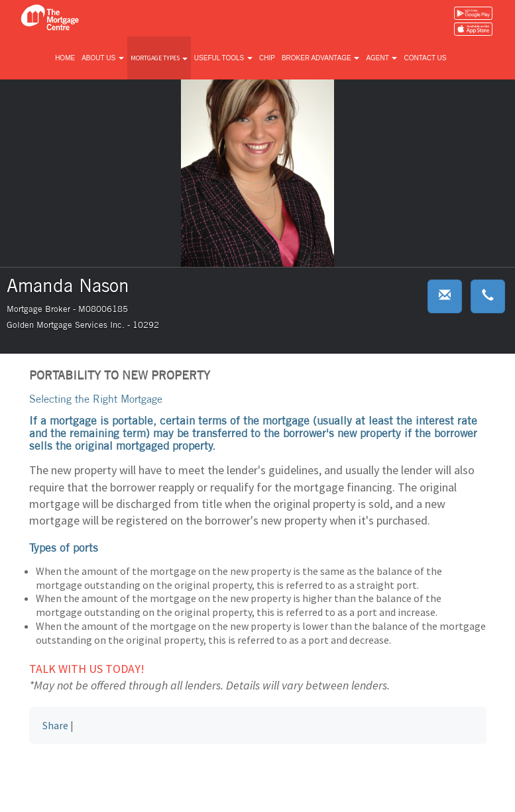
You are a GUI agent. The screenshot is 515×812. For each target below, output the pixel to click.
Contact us (425, 58)
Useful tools (223, 58)
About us (103, 58)
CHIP (267, 58)
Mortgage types (159, 58)
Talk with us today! (87, 669)
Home (65, 58)
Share (55, 725)
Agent (381, 58)
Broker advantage (320, 58)
